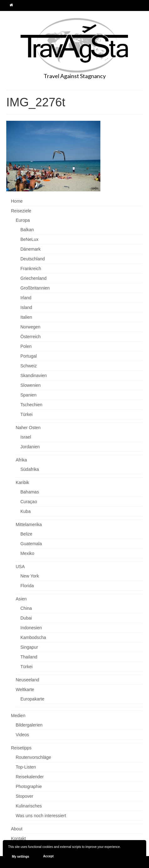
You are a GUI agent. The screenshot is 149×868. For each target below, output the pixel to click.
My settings (21, 857)
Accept (48, 856)
